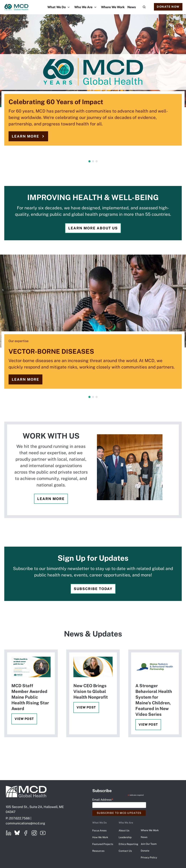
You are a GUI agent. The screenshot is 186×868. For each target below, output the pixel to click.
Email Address (103, 799)
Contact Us (125, 851)
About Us (124, 830)
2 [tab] (93, 161)
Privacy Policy (149, 857)
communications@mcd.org (25, 823)
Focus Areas (99, 830)
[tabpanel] (93, 84)
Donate (145, 851)
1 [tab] (89, 161)
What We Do (57, 7)
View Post (24, 719)
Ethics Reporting (128, 844)
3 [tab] (97, 161)
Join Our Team (149, 844)
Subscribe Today (93, 589)
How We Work (100, 837)
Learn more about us (93, 228)
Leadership (125, 837)
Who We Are (83, 7)
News (132, 7)
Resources (98, 851)
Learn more (25, 136)
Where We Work (113, 7)
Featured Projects (103, 844)
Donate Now (168, 7)
